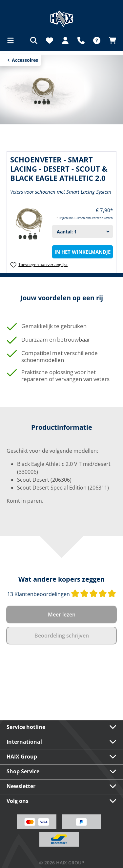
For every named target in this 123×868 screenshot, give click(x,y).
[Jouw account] (65, 40)
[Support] (81, 40)
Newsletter (21, 786)
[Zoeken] (34, 40)
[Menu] (12, 40)
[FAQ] (97, 40)
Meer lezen (62, 615)
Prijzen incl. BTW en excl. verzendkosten (86, 218)
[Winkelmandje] (111, 40)
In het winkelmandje (82, 252)
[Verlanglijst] (50, 40)
